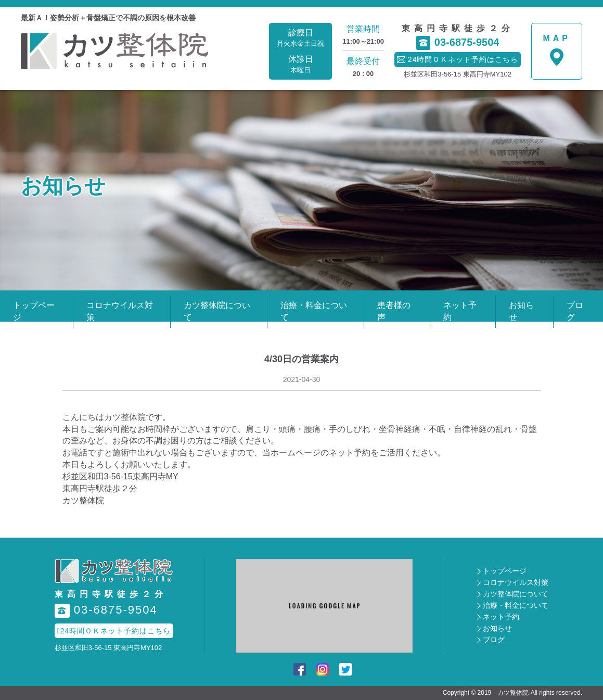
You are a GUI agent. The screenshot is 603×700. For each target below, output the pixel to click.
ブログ (494, 640)
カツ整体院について (516, 594)
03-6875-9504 (458, 43)
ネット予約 (501, 617)
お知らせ (497, 628)
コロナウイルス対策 (516, 582)
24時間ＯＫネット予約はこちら (114, 631)
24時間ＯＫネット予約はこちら (458, 59)
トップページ (505, 571)
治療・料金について (516, 605)
